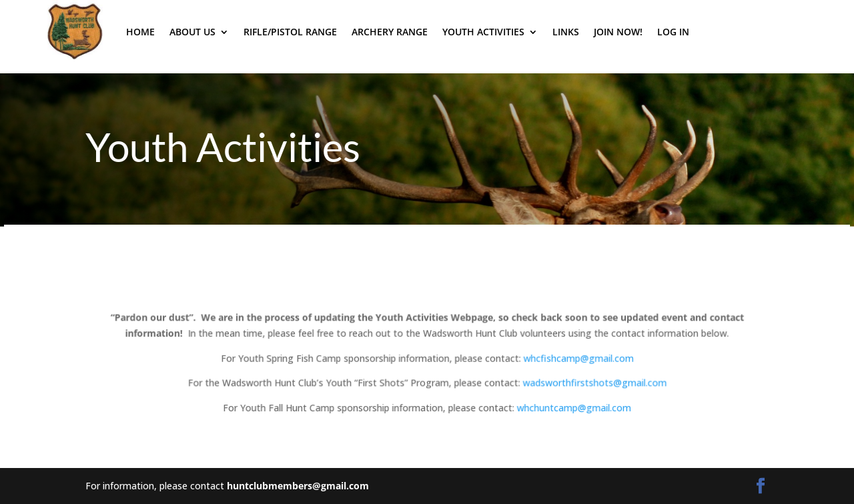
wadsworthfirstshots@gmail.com (593, 382)
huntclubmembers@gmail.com (298, 486)
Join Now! (618, 32)
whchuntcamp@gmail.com (573, 408)
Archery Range (390, 32)
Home (140, 32)
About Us (192, 32)
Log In (673, 32)
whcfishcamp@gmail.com (577, 358)
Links (566, 32)
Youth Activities (483, 32)
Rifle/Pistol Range (290, 32)
